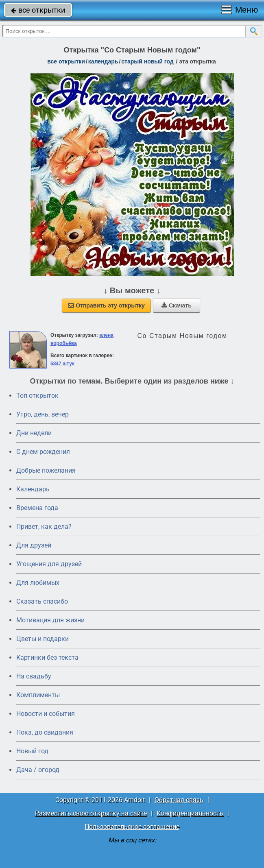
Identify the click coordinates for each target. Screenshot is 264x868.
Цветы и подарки (43, 639)
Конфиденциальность (190, 813)
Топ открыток (37, 396)
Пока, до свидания (45, 732)
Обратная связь (179, 800)
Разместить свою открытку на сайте (91, 813)
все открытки (38, 10)
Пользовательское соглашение (132, 827)
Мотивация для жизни (50, 620)
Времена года (37, 508)
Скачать (177, 305)
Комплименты (38, 695)
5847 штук (62, 364)
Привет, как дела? (44, 527)
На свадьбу (34, 676)
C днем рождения (43, 452)
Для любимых (38, 583)
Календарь (103, 61)
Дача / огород (38, 770)
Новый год (32, 751)
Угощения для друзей (49, 564)
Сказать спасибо (42, 601)
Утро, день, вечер (43, 414)
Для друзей (34, 545)
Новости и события (46, 714)
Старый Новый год (148, 61)
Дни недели (34, 433)
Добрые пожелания (46, 470)
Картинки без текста (47, 658)
